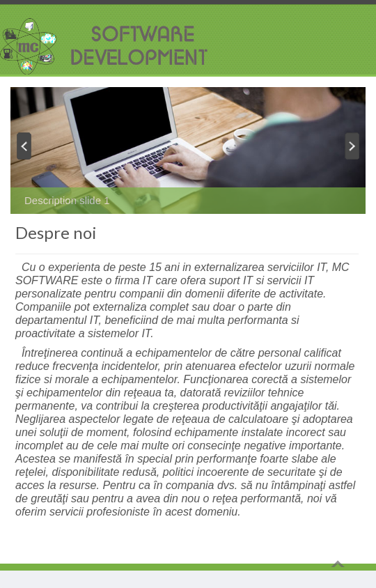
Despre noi (56, 232)
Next (353, 146)
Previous (23, 146)
